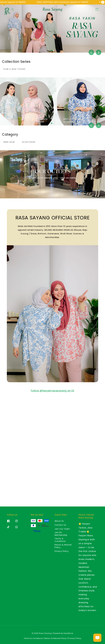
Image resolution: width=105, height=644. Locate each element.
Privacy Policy (62, 551)
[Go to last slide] (91, 52)
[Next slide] (99, 52)
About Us (59, 521)
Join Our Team (62, 529)
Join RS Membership (61, 534)
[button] (8, 9)
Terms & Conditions (60, 540)
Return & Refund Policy (63, 546)
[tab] (52, 50)
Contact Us (60, 525)
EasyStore (68, 633)
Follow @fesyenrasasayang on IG (53, 391)
